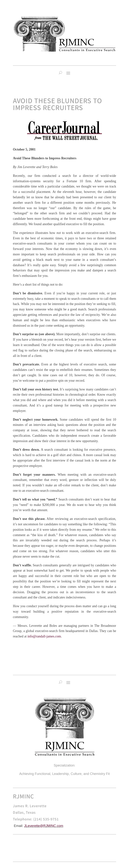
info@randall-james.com (44, 636)
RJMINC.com (53, 826)
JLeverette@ (34, 826)
